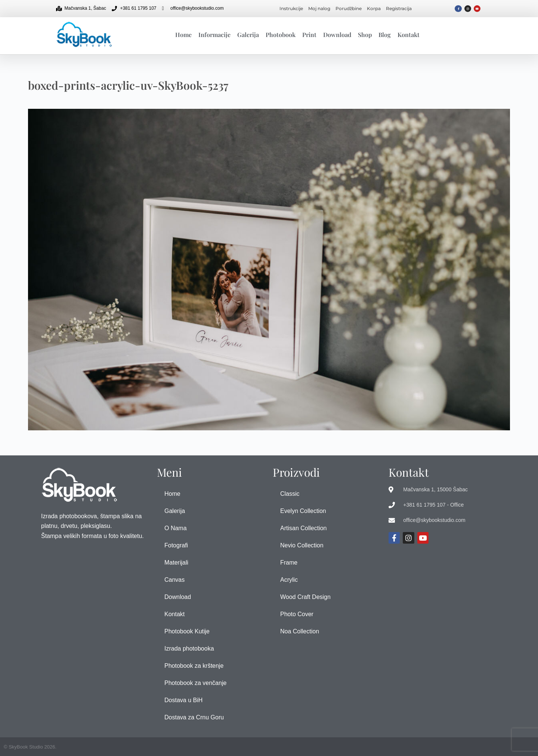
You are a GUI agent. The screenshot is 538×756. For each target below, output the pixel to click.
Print (309, 35)
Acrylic (289, 580)
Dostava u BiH (183, 700)
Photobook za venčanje (195, 683)
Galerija (248, 35)
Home (183, 35)
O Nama (176, 528)
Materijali (176, 563)
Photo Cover (297, 614)
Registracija (399, 8)
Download (337, 35)
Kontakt (409, 35)
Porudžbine (349, 8)
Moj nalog (319, 8)
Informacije (214, 35)
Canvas (174, 580)
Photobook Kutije (187, 631)
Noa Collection (300, 631)
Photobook (281, 35)
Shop (365, 35)
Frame (289, 563)
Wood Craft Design (305, 597)
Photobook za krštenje (194, 666)
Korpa (374, 8)
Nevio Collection (302, 545)
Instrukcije (291, 8)
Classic (290, 494)
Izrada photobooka (189, 649)
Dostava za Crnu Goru (194, 717)
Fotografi (176, 545)
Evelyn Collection (303, 511)
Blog (385, 35)
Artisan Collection (304, 528)
